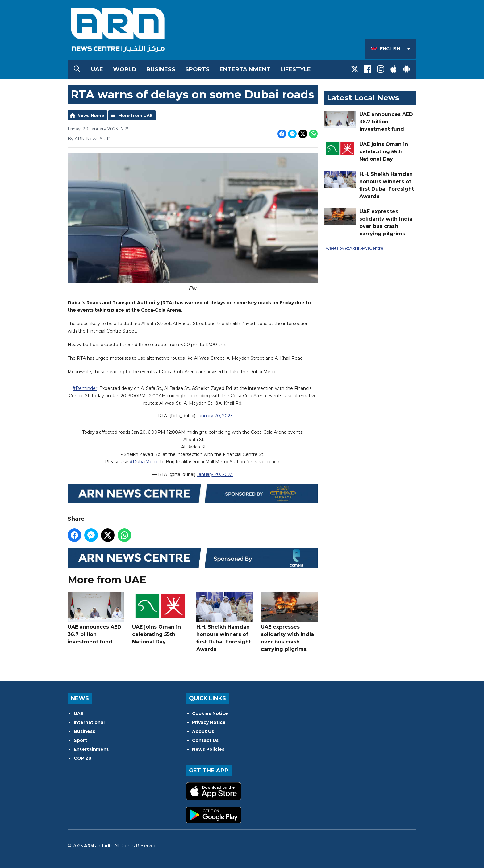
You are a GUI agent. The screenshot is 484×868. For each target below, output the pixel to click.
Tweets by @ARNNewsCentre (354, 248)
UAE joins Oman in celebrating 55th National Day (161, 618)
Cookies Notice (210, 713)
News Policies (208, 749)
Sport (80, 740)
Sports (197, 69)
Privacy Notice (209, 722)
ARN (89, 846)
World (125, 69)
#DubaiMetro (144, 462)
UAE (97, 69)
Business (161, 69)
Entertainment (245, 69)
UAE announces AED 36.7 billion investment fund (96, 618)
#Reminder (85, 388)
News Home (91, 115)
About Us (203, 731)
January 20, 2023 (215, 416)
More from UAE (135, 115)
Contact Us (205, 740)
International (89, 722)
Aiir (108, 846)
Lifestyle (296, 69)
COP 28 (83, 758)
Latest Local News (363, 98)
